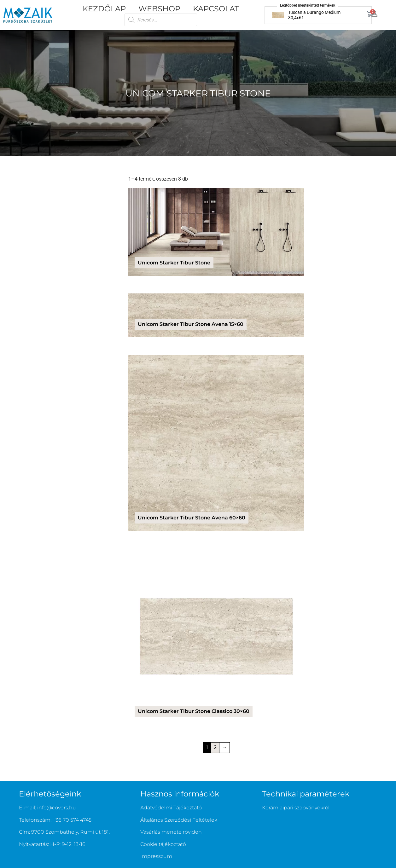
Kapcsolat (216, 9)
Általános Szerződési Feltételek (179, 820)
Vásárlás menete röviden (171, 832)
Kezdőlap (104, 9)
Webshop (159, 9)
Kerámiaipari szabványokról (296, 808)
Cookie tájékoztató (163, 844)
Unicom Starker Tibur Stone (198, 93)
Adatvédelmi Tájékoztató (171, 808)
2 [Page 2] (215, 747)
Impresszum (156, 856)
